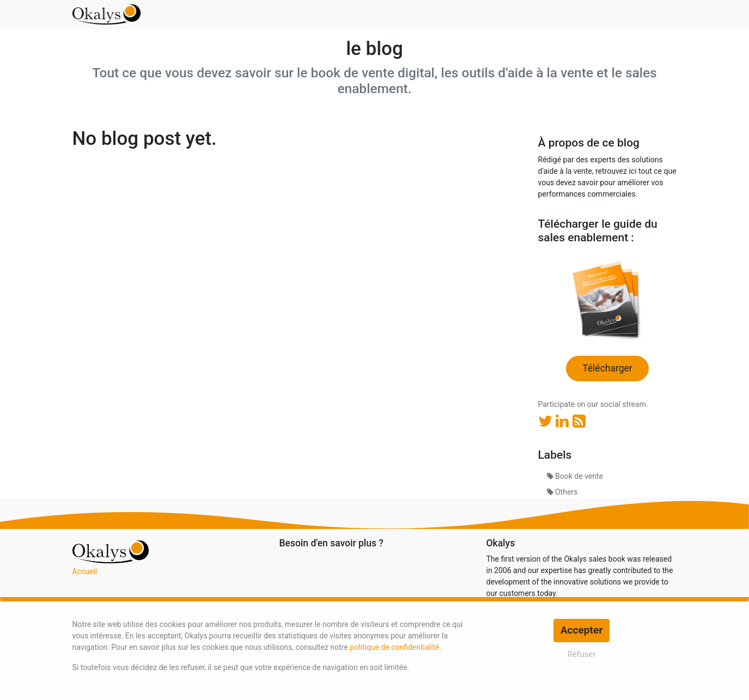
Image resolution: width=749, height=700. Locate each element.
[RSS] (579, 421)
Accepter (582, 630)
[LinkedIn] (564, 421)
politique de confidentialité (394, 647)
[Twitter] (547, 421)
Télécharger (607, 368)
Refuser (581, 654)
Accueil (85, 571)
